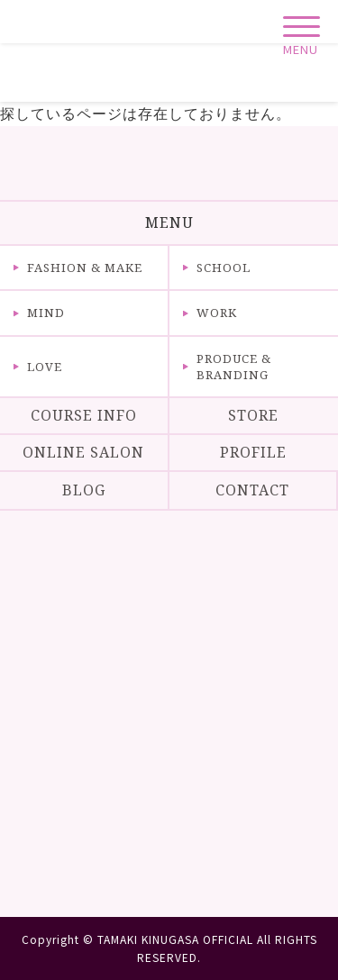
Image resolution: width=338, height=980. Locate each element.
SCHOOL (224, 268)
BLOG (84, 490)
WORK (217, 313)
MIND (46, 313)
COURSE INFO (84, 415)
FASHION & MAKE (85, 268)
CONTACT (252, 490)
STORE (253, 415)
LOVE (45, 367)
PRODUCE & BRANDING (234, 367)
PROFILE (253, 452)
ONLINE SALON (83, 452)
